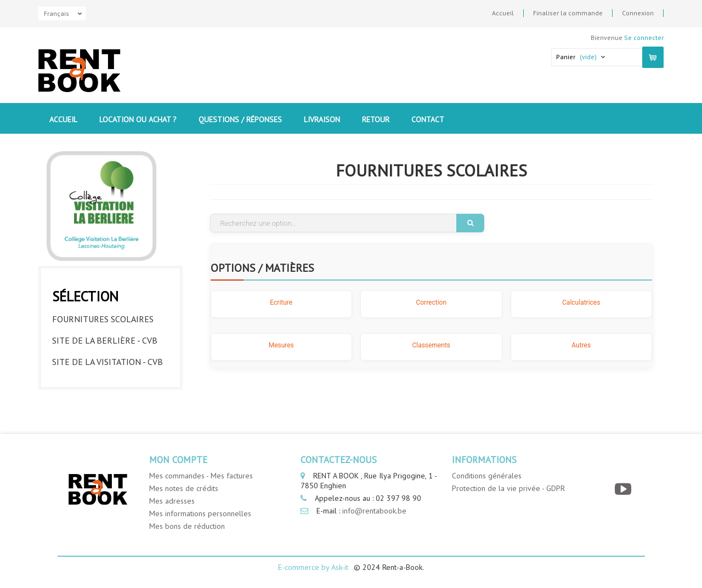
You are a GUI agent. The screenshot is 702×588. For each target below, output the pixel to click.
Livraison (322, 119)
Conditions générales (487, 476)
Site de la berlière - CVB (105, 340)
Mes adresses (172, 501)
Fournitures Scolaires (103, 319)
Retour (376, 119)
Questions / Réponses (240, 119)
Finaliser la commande (568, 13)
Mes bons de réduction (187, 526)
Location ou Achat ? (138, 119)
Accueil (503, 13)
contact (428, 119)
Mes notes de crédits (184, 488)
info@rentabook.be (374, 511)
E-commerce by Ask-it (313, 567)
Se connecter (644, 38)
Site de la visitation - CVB (107, 362)
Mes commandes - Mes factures (201, 476)
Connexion (638, 13)
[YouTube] (624, 489)
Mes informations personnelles (200, 513)
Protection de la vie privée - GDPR (508, 488)
